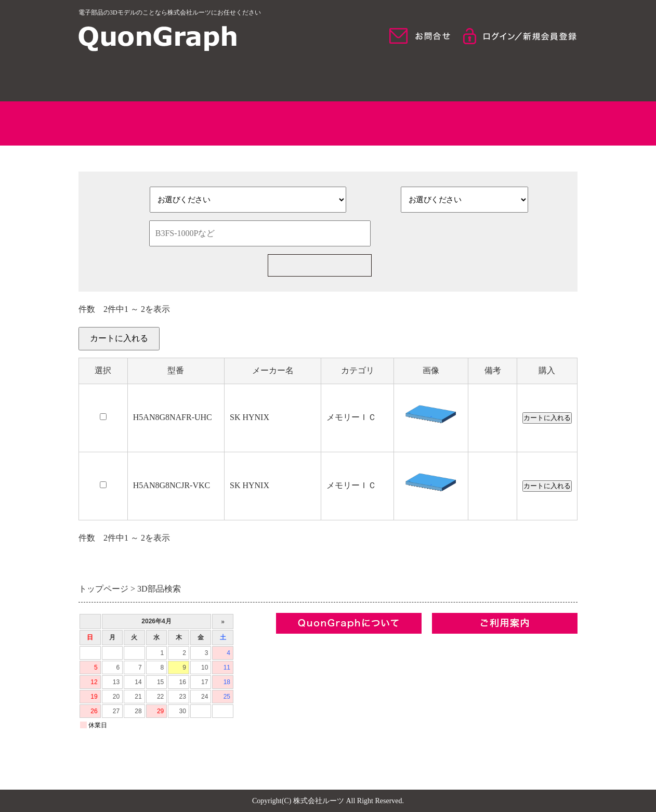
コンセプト (297, 661)
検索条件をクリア (453, 233)
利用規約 (293, 679)
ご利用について (517, 78)
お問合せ (293, 713)
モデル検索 (391, 78)
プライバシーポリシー (318, 696)
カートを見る (553, 344)
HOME (139, 78)
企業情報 (293, 643)
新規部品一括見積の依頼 (468, 265)
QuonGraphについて (265, 78)
